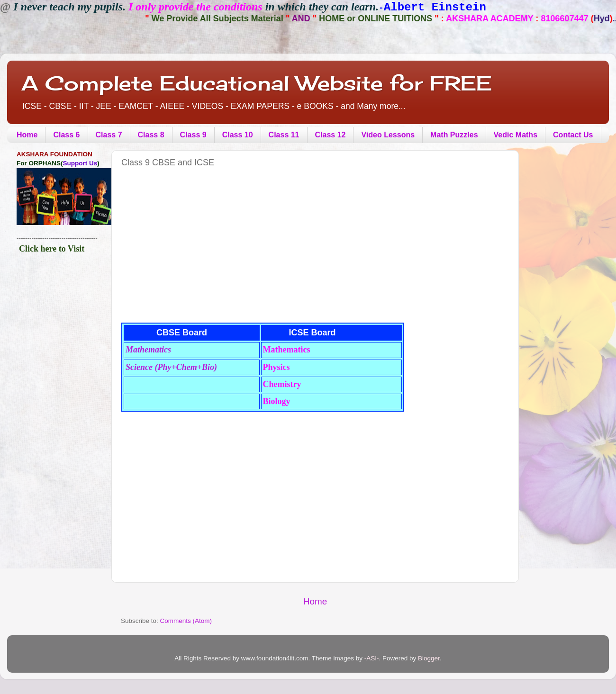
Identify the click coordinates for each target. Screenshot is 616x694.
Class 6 (66, 135)
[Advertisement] (243, 253)
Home (27, 135)
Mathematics (148, 350)
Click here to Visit (52, 249)
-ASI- (372, 658)
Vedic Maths (516, 135)
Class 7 (109, 135)
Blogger (429, 658)
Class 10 (238, 135)
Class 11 (284, 135)
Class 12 (331, 135)
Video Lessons (388, 135)
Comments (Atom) (186, 621)
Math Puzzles (454, 135)
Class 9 (193, 135)
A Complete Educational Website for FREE (257, 83)
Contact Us (573, 135)
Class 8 (151, 135)
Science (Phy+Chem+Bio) (171, 367)
